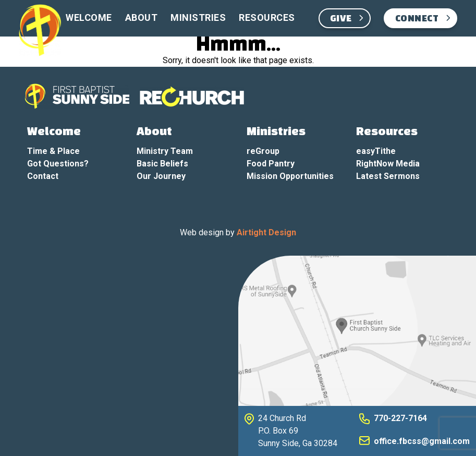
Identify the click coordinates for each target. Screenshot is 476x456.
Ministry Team (165, 151)
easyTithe (376, 151)
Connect (417, 19)
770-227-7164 (400, 418)
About (142, 17)
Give (341, 19)
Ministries (198, 17)
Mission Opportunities (290, 176)
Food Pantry (271, 164)
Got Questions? (58, 164)
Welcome (89, 17)
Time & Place (53, 151)
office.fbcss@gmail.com (422, 441)
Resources (267, 17)
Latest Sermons (388, 176)
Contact (43, 176)
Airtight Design (266, 232)
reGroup (263, 151)
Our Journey (161, 176)
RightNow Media (388, 164)
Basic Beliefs (162, 164)
